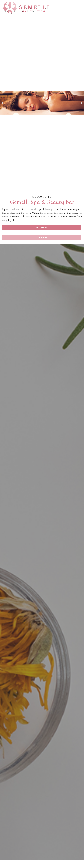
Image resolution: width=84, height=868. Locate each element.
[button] (79, 8)
